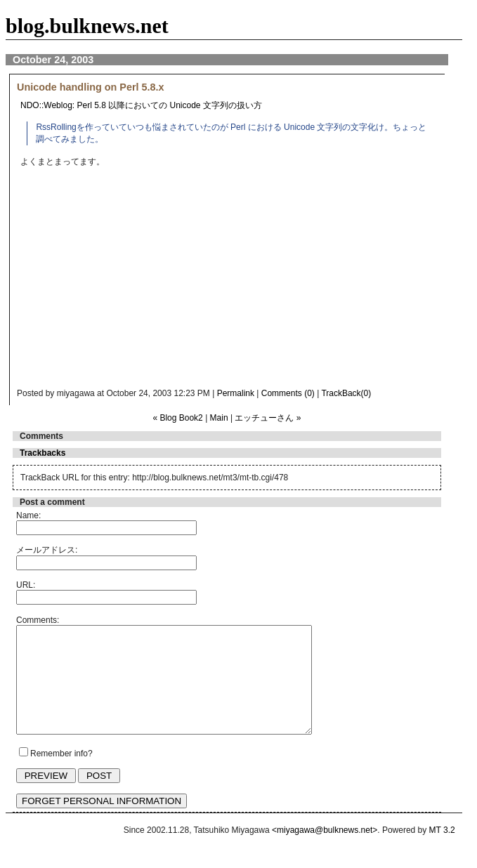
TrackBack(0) (346, 393)
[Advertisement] (260, 282)
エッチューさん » (268, 418)
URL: (26, 585)
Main (219, 418)
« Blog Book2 (177, 418)
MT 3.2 (442, 851)
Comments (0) (288, 393)
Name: (28, 515)
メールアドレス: (47, 550)
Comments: (38, 620)
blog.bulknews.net (87, 26)
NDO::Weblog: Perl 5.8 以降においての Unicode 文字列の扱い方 (141, 105)
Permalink (236, 393)
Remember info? (61, 775)
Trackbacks (43, 453)
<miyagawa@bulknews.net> (325, 851)
